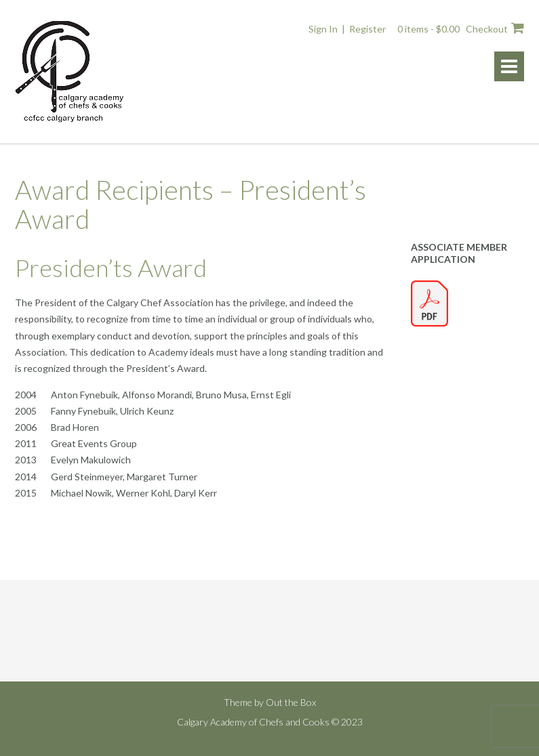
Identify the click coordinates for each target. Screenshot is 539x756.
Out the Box (291, 702)
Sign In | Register (347, 29)
